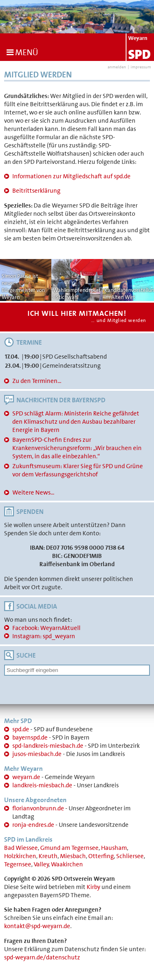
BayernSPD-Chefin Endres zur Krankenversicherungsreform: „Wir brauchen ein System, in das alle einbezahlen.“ (77, 448)
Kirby (93, 887)
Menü (22, 52)
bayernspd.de (30, 737)
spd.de (21, 729)
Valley (41, 864)
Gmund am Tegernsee (69, 848)
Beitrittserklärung (36, 191)
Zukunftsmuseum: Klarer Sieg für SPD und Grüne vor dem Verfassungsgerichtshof (78, 470)
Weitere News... (33, 492)
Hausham (114, 848)
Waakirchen (67, 864)
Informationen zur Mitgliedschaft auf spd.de (71, 176)
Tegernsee (18, 864)
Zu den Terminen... (37, 381)
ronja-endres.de (33, 825)
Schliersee (130, 856)
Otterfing (101, 856)
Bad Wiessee (21, 848)
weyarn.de (26, 777)
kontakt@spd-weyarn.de (37, 926)
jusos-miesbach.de (37, 754)
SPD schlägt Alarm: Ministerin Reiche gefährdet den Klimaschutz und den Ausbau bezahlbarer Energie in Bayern (76, 422)
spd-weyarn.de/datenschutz (42, 957)
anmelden (117, 67)
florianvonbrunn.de (38, 808)
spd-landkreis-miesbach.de (48, 746)
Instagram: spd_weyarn (44, 636)
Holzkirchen (20, 856)
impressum (141, 67)
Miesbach (73, 856)
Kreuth (48, 856)
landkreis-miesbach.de (42, 785)
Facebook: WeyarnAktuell (46, 628)
